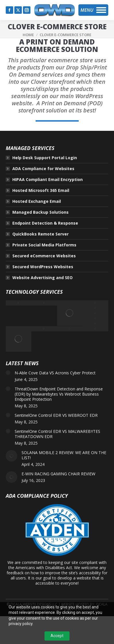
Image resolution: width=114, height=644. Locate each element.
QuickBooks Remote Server (40, 234)
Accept (57, 636)
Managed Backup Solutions (40, 212)
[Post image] (8, 373)
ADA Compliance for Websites (43, 169)
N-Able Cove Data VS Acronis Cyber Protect (55, 373)
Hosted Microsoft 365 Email (41, 190)
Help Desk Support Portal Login (45, 158)
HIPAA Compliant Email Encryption (48, 180)
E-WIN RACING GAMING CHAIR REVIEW (58, 474)
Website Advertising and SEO (42, 278)
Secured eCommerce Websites (44, 256)
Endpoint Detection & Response (45, 223)
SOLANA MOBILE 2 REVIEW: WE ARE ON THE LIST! (64, 455)
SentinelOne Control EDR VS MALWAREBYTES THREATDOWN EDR (57, 434)
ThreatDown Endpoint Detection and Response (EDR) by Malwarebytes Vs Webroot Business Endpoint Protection (59, 394)
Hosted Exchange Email (37, 201)
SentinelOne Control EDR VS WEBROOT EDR (56, 415)
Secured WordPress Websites (43, 267)
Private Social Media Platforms (44, 245)
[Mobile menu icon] (93, 10)
